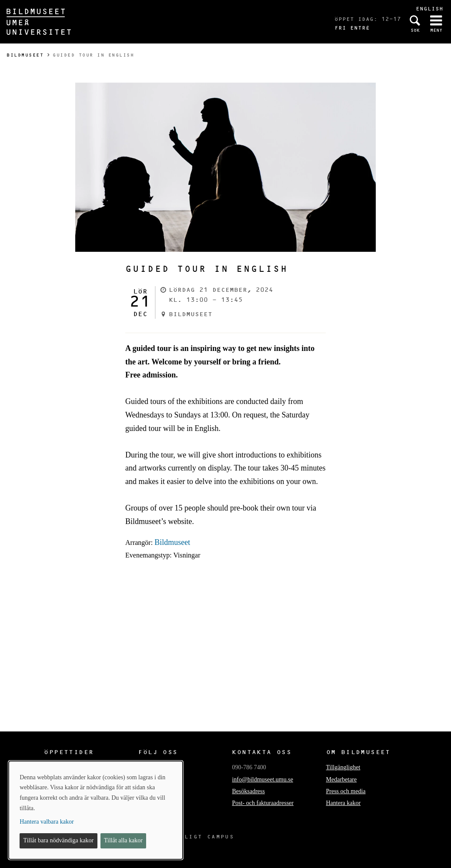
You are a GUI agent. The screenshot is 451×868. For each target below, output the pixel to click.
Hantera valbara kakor (47, 822)
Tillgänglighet (343, 767)
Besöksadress (248, 791)
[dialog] (96, 810)
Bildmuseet (25, 55)
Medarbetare (342, 780)
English (429, 8)
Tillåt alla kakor (123, 840)
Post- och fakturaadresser (263, 803)
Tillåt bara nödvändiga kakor (59, 840)
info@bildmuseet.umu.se (262, 780)
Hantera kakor (344, 803)
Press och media (346, 791)
